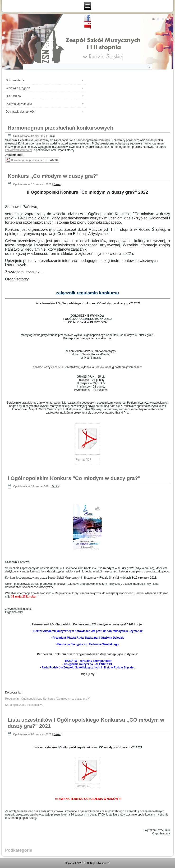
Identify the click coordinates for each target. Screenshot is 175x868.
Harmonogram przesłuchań (28, 160)
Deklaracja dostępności (21, 112)
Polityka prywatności (19, 104)
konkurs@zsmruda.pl (18, 150)
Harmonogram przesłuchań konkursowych (60, 128)
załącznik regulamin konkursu (87, 293)
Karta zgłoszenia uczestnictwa (24, 705)
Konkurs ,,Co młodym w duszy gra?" (53, 176)
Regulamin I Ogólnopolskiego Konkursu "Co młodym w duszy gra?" (47, 699)
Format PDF (83, 460)
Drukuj (51, 136)
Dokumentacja (15, 80)
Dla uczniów (14, 96)
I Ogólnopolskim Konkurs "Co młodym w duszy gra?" (74, 478)
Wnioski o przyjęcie (18, 88)
